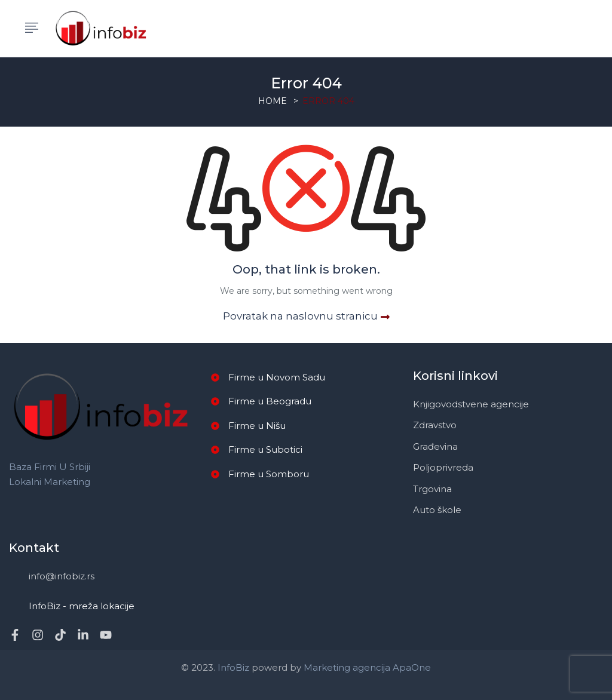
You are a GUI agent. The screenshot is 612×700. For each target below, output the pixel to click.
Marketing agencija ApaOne (367, 667)
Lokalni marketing (50, 482)
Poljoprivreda (443, 467)
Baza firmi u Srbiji (50, 467)
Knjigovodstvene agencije (471, 404)
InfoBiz (232, 667)
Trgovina (432, 489)
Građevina (435, 446)
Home (273, 101)
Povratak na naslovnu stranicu (306, 316)
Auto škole (437, 510)
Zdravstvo (435, 425)
